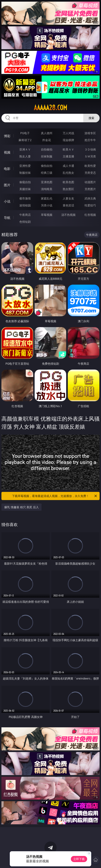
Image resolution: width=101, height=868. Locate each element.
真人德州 (47, 133)
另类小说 (47, 205)
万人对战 (68, 133)
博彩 (7, 136)
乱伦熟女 (68, 173)
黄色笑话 (68, 205)
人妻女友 (68, 198)
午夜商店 (25, 215)
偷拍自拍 (47, 166)
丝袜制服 (47, 156)
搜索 (91, 118)
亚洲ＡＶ (25, 149)
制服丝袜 (25, 173)
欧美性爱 (90, 166)
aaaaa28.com (50, 108)
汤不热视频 (68, 215)
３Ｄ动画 (90, 149)
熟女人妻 (25, 156)
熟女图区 (68, 189)
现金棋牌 (68, 140)
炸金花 (47, 140)
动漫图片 (90, 182)
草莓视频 (47, 215)
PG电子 (25, 133)
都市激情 (25, 198)
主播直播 (68, 156)
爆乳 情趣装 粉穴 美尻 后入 (21, 507)
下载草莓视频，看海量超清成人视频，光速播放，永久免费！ (55, 496)
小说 (7, 201)
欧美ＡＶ (68, 149)
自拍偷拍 (47, 149)
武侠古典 (90, 198)
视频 (7, 152)
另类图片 (90, 189)
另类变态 (90, 173)
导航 (7, 218)
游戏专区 (90, 133)
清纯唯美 (47, 189)
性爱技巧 (90, 205)
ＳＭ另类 (90, 156)
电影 (7, 169)
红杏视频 (90, 215)
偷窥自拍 (25, 182)
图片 (7, 185)
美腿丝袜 (25, 189)
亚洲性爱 (25, 166)
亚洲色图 (47, 182)
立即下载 (79, 859)
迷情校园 (25, 205)
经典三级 (47, 173)
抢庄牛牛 (90, 140)
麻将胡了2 (25, 140)
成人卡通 (68, 166)
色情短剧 (25, 222)
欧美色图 (68, 182)
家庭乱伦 (47, 198)
